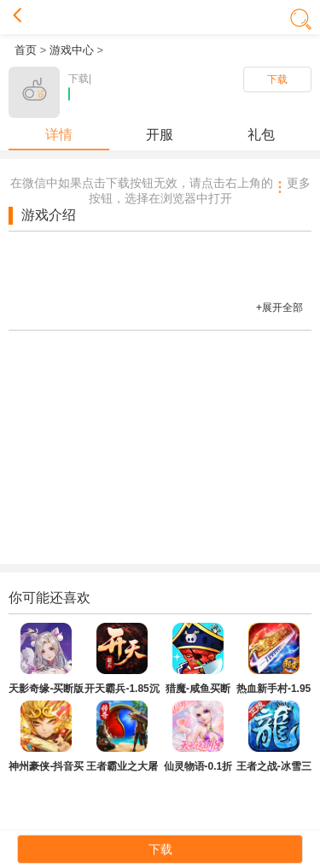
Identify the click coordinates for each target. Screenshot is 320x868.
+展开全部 (279, 308)
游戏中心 (72, 50)
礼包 (261, 135)
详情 (59, 135)
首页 (26, 50)
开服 (160, 135)
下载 (277, 79)
